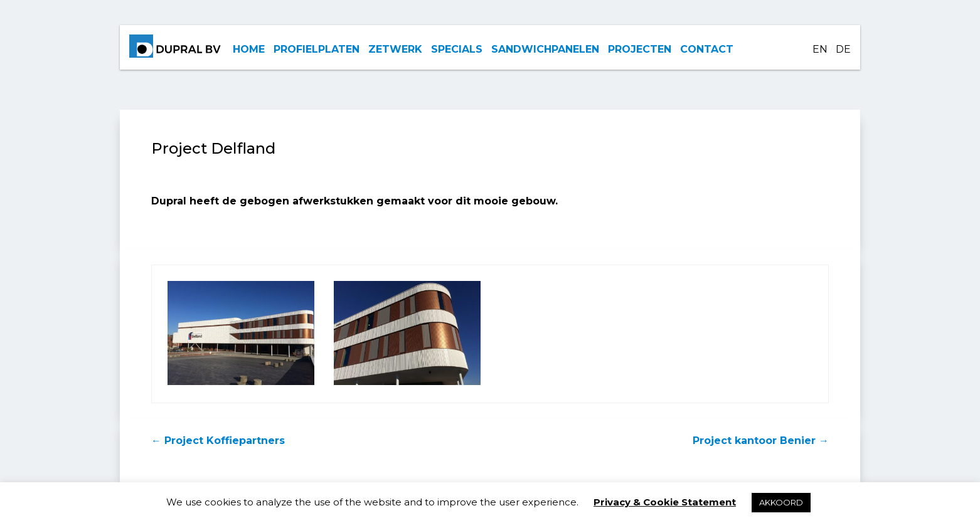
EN (820, 49)
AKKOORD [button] (781, 502)
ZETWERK (395, 49)
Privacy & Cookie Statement (665, 502)
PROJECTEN (640, 49)
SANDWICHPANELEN (545, 49)
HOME (249, 49)
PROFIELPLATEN (317, 49)
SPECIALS (457, 49)
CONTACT (707, 49)
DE (843, 49)
